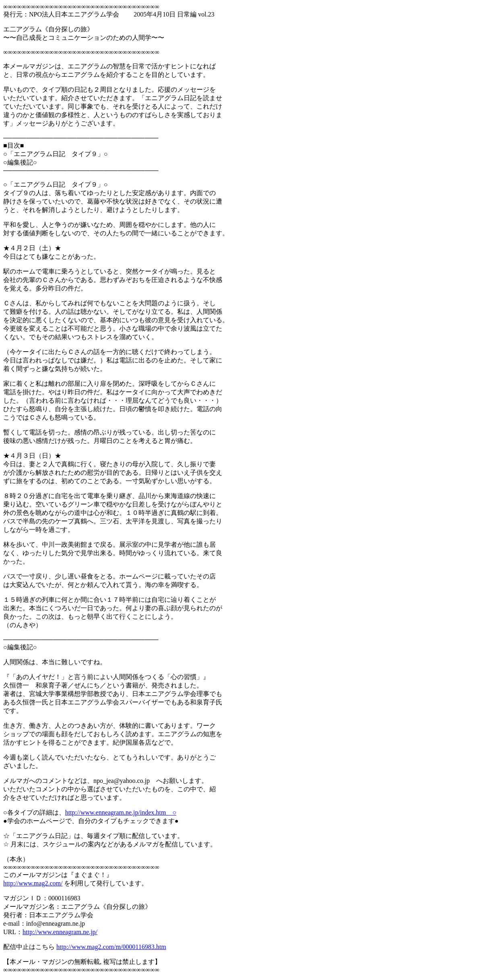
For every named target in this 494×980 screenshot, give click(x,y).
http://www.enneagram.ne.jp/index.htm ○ (121, 812)
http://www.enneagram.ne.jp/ (60, 932)
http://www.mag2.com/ (33, 883)
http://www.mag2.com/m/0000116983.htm (111, 947)
